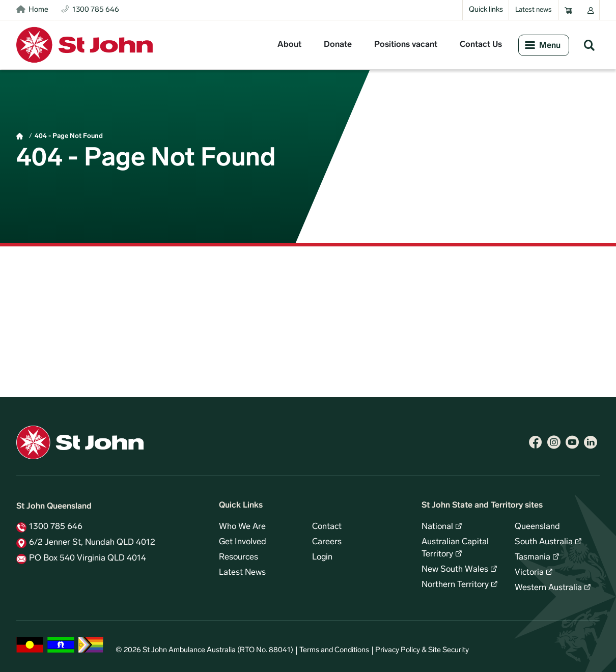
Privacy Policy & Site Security (422, 650)
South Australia (544, 542)
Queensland (537, 527)
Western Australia (548, 588)
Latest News (242, 573)
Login (322, 557)
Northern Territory (455, 585)
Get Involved (243, 542)
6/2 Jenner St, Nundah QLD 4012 (92, 543)
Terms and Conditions (334, 650)
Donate (338, 45)
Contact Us (481, 45)
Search (589, 45)
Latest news (534, 10)
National (437, 527)
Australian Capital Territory (455, 548)
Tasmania (533, 557)
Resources (239, 557)
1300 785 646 (56, 527)
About (289, 45)
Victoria (529, 573)
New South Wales (455, 570)
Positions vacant (406, 45)
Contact (327, 527)
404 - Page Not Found (69, 136)
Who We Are (242, 527)
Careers (327, 542)
